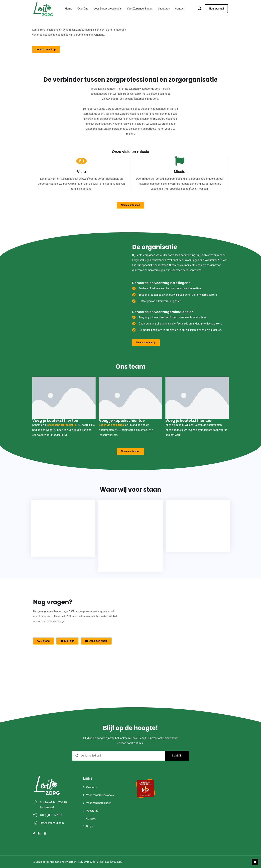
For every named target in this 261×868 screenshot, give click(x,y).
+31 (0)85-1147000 (51, 815)
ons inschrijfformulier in (62, 425)
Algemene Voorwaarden (63, 862)
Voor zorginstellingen (140, 9)
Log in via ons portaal (112, 425)
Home (68, 9)
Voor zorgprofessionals (108, 9)
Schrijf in (177, 756)
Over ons (83, 9)
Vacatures (164, 9)
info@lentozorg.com (52, 823)
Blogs (90, 826)
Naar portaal (216, 9)
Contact (180, 9)
